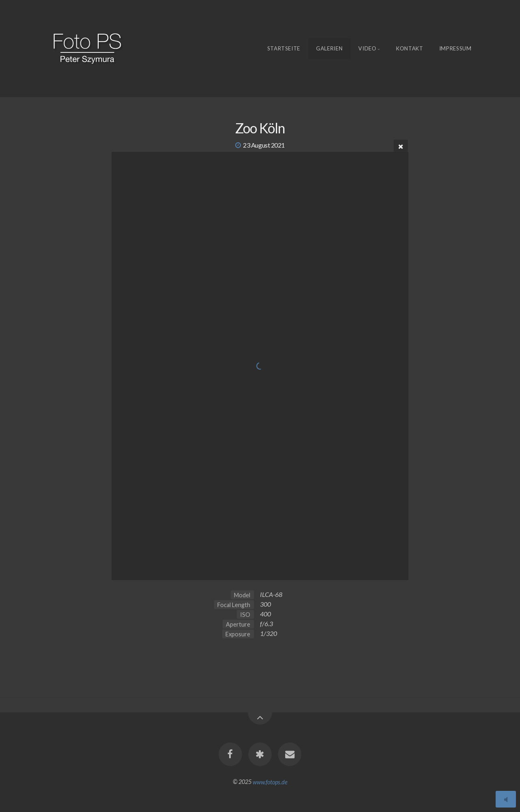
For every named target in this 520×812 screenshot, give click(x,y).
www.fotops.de (270, 782)
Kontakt (410, 48)
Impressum (455, 48)
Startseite (284, 48)
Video (367, 48)
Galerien (329, 48)
